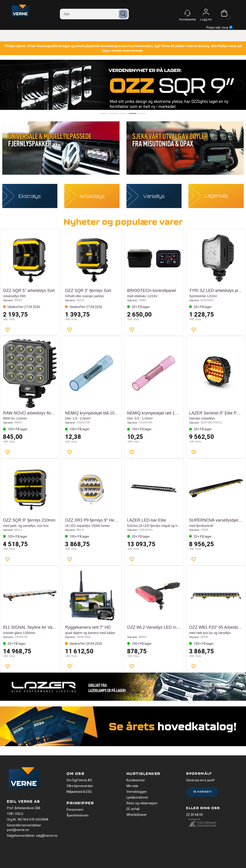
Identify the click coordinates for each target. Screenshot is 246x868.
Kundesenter (136, 780)
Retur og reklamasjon (142, 803)
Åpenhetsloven (78, 815)
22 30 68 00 (194, 815)
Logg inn (206, 13)
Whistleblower (137, 815)
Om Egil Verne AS (79, 780)
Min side (132, 786)
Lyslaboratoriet (137, 797)
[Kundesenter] (187, 13)
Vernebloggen (137, 792)
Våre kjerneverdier (80, 786)
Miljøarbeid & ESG (79, 792)
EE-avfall (133, 809)
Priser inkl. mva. (219, 28)
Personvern (75, 810)
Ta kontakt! (202, 792)
